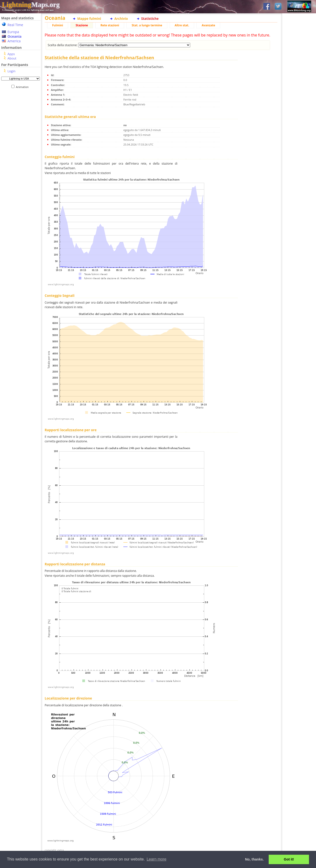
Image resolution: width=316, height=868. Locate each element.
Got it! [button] (289, 859)
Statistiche (150, 18)
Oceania (14, 36)
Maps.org (31, 5)
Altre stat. (182, 25)
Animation (23, 87)
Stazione (82, 25)
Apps (11, 54)
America (14, 41)
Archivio (121, 18)
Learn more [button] (156, 859)
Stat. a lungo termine (147, 25)
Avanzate (208, 25)
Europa (13, 32)
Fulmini (58, 25)
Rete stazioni (110, 25)
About (12, 58)
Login (11, 71)
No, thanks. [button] (254, 859)
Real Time (15, 25)
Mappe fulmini (89, 18)
